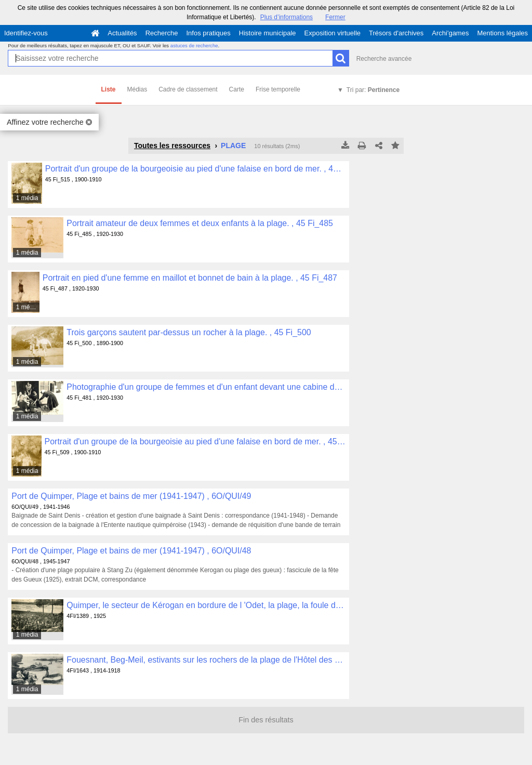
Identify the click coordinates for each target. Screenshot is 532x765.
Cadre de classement (188, 89)
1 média (27, 198)
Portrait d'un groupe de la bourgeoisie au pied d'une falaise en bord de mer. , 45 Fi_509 (195, 441)
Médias (137, 89)
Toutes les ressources (172, 146)
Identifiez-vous (26, 33)
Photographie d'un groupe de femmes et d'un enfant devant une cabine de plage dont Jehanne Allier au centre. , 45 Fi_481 (206, 387)
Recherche (162, 33)
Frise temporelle (278, 89)
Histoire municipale (268, 33)
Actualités (122, 33)
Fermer (335, 17)
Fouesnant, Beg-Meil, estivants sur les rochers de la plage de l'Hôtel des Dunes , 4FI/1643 (206, 660)
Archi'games (450, 33)
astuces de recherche (194, 45)
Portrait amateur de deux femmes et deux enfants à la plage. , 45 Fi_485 (200, 223)
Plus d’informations (287, 17)
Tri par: (373, 90)
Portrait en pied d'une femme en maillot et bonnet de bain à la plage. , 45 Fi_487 (190, 278)
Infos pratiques (209, 33)
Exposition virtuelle (332, 33)
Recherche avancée (384, 59)
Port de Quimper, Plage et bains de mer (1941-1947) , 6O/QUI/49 (131, 496)
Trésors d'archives (396, 33)
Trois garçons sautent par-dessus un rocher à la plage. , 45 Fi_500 (189, 332)
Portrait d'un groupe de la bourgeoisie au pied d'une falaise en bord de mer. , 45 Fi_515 (196, 169)
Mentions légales (502, 33)
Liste (109, 89)
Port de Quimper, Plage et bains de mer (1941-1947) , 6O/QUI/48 (131, 551)
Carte (237, 89)
